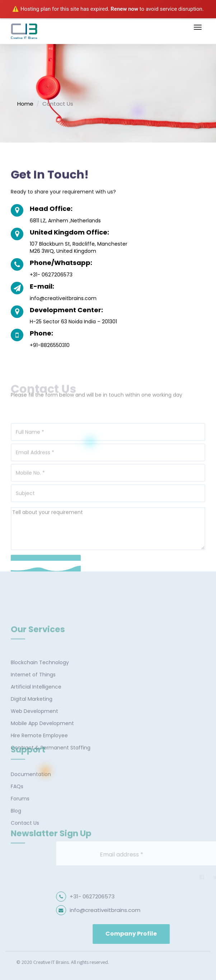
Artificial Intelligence (36, 710)
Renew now (124, 9)
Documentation (31, 788)
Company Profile (151, 934)
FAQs (17, 801)
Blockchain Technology (40, 686)
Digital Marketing (32, 723)
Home (25, 104)
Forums (20, 813)
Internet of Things (33, 698)
